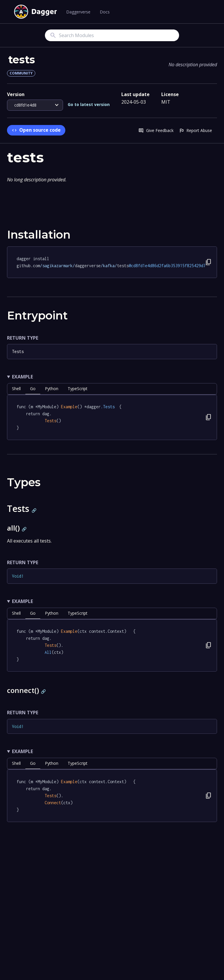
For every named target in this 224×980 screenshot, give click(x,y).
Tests (18, 351)
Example (22, 377)
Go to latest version (89, 104)
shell (16, 389)
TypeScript (78, 389)
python (52, 389)
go (33, 389)
